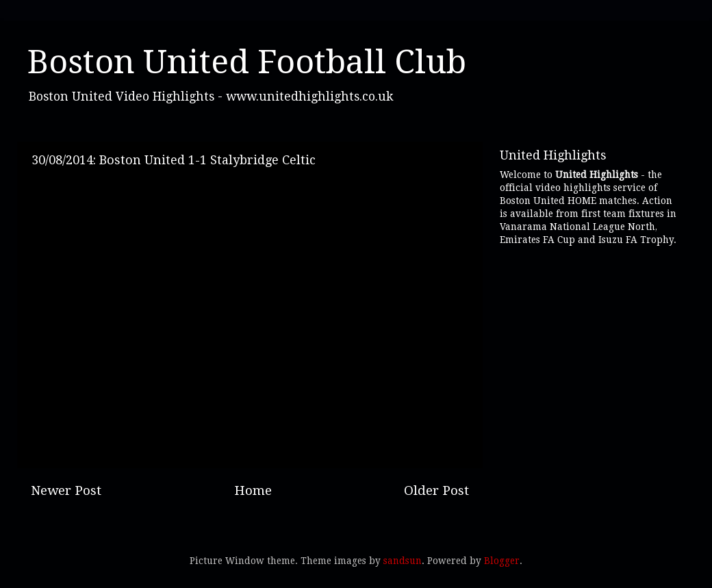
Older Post (436, 490)
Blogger (502, 561)
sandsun (403, 561)
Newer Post (66, 490)
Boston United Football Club (247, 62)
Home (253, 490)
